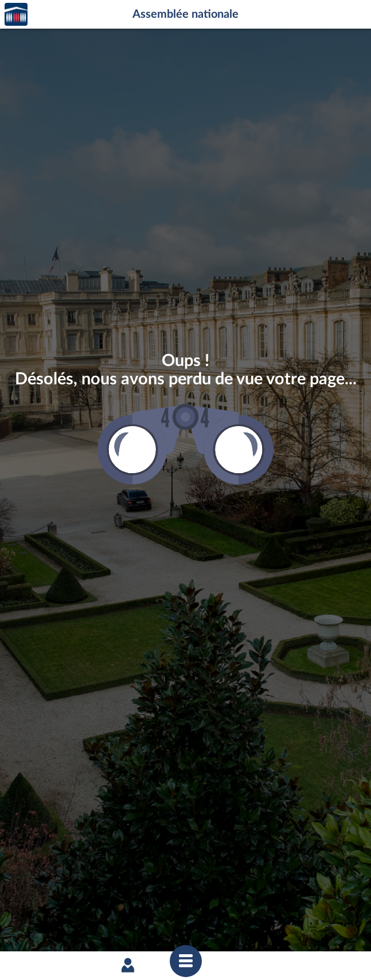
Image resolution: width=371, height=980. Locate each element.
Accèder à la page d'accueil (16, 15)
